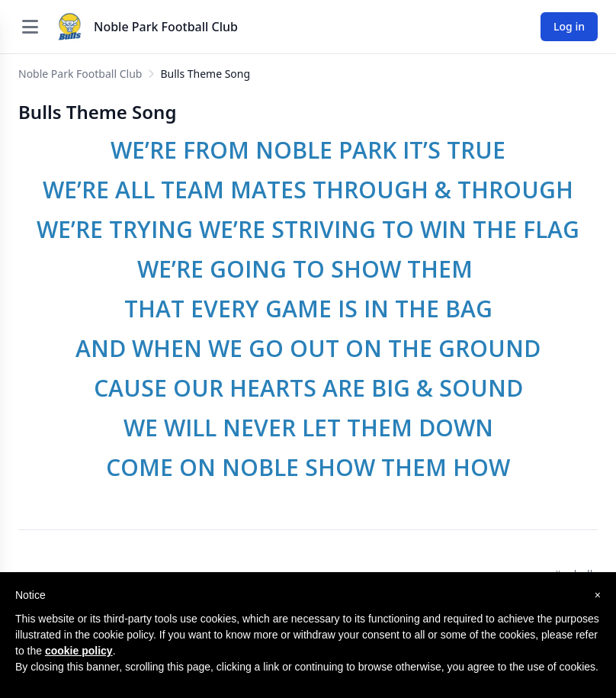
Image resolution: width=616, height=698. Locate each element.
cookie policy (79, 651)
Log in (569, 26)
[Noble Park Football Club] (69, 27)
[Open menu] (30, 27)
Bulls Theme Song (205, 74)
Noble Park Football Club (166, 27)
